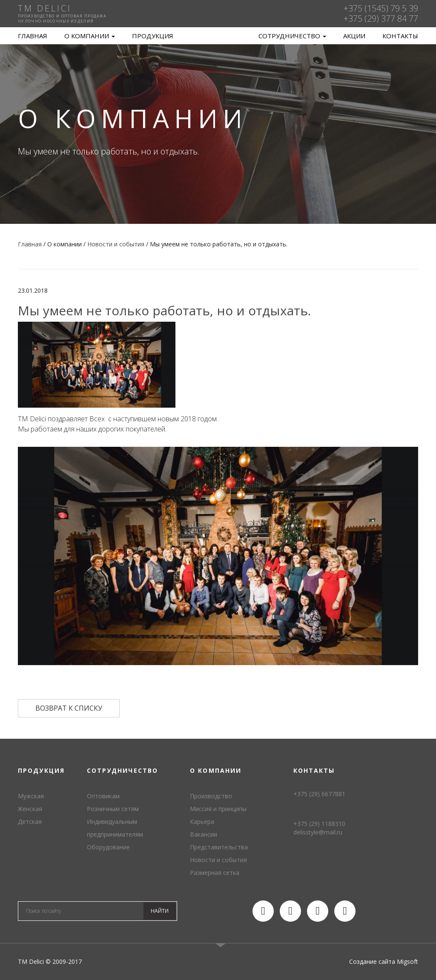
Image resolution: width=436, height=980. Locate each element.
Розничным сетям (113, 809)
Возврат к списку (69, 708)
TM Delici (218, 36)
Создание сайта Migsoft (384, 961)
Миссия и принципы (218, 809)
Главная (33, 36)
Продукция (153, 36)
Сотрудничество (292, 36)
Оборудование (108, 847)
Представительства (219, 847)
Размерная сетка (215, 873)
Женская (30, 809)
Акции (354, 36)
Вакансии (204, 834)
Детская (30, 821)
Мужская (31, 796)
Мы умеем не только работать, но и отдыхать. (164, 310)
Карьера (202, 821)
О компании (90, 36)
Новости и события (218, 860)
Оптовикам (103, 796)
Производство (211, 796)
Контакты (400, 36)
